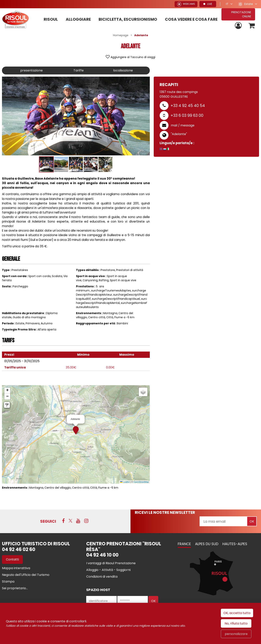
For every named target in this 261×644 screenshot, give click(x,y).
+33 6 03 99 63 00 (187, 115)
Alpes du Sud (207, 544)
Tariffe (79, 70)
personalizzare (236, 634)
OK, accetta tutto (237, 613)
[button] (252, 26)
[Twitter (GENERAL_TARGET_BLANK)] (70, 521)
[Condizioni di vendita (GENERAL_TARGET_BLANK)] (102, 577)
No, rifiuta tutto (236, 623)
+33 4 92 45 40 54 (188, 106)
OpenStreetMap (141, 482)
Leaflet (125, 482)
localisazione (123, 70)
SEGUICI (48, 521)
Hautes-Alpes (235, 544)
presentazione (31, 70)
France (184, 544)
